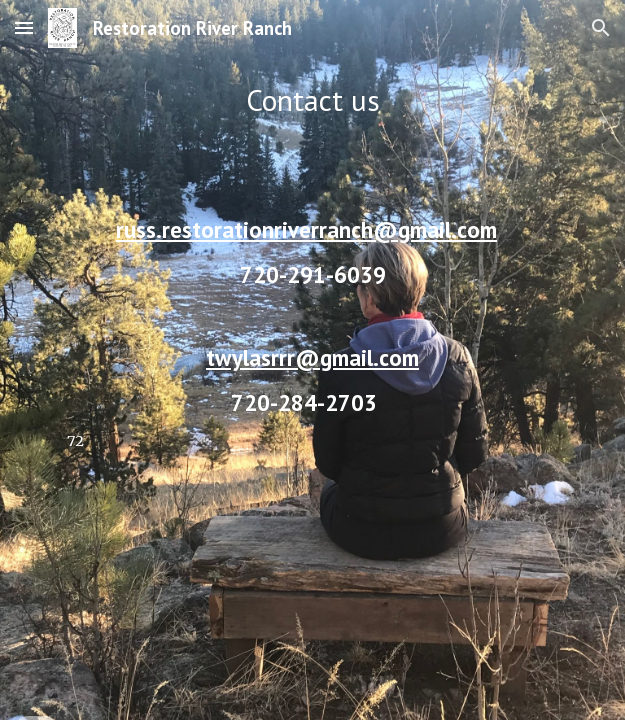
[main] (312, 359)
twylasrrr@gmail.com (312, 357)
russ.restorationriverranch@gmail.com (306, 229)
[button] (24, 27)
